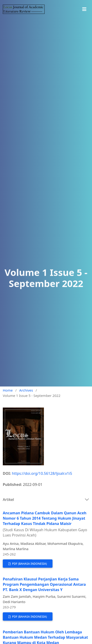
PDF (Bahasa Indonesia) (29, 564)
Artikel (8, 500)
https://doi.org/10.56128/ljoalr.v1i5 (42, 473)
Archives (26, 390)
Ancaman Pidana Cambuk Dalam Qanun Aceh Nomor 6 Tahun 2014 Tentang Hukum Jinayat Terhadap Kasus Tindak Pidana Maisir (46, 524)
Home (8, 390)
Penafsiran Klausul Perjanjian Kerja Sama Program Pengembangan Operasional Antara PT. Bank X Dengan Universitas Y (44, 584)
